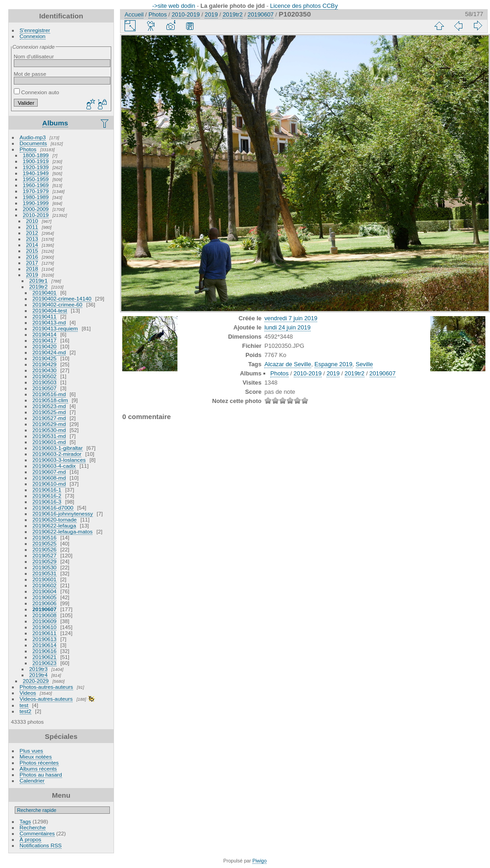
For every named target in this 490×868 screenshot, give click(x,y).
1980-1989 (36, 197)
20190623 (45, 663)
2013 (32, 239)
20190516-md (49, 394)
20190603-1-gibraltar (58, 448)
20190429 (45, 364)
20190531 (45, 573)
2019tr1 (39, 281)
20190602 (45, 585)
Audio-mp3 (33, 137)
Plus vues (31, 751)
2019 (32, 275)
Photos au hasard (41, 774)
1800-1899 (36, 155)
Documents (34, 143)
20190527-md (49, 418)
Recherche (33, 827)
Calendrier (32, 780)
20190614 (45, 645)
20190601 (45, 579)
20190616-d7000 (53, 508)
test (24, 705)
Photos (28, 149)
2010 (32, 221)
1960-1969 (36, 185)
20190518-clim (50, 400)
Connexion (33, 36)
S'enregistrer (35, 30)
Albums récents (38, 769)
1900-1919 (36, 161)
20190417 (45, 340)
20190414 (45, 334)
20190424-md (49, 352)
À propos (31, 839)
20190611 (45, 633)
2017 (32, 263)
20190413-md (49, 322)
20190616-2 (47, 496)
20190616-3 (47, 502)
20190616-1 (47, 490)
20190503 (45, 382)
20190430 (45, 370)
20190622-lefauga (54, 525)
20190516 (45, 537)
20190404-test (50, 310)
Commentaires (37, 833)
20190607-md (49, 472)
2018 (32, 269)
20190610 (45, 627)
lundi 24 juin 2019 (287, 327)
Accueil (134, 14)
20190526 (45, 549)
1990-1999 (36, 203)
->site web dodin (174, 6)
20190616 (45, 651)
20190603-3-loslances (59, 460)
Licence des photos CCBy (304, 6)
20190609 (45, 621)
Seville (365, 364)
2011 (32, 227)
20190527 (45, 555)
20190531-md (49, 436)
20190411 (45, 316)
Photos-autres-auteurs (46, 687)
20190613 (45, 639)
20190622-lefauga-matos (63, 531)
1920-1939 (36, 167)
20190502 (45, 376)
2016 (32, 257)
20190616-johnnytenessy (63, 513)
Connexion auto (37, 92)
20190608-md (49, 478)
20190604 (45, 591)
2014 (32, 245)
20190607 (45, 609)
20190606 (45, 603)
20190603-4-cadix (54, 466)
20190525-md (49, 412)
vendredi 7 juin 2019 (291, 318)
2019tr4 (39, 675)
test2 (26, 711)
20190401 (45, 292)
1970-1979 (36, 191)
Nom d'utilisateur (34, 56)
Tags (26, 821)
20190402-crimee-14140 (62, 298)
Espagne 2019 (333, 364)
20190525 (45, 543)
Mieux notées (36, 757)
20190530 (45, 567)
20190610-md (49, 484)
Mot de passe (30, 74)
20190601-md (49, 442)
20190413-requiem (55, 328)
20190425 (45, 358)
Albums (55, 123)
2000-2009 (36, 209)
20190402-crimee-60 (58, 304)
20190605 (45, 597)
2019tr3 (39, 669)
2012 (32, 233)
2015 (32, 251)
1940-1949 (36, 173)
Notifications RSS (41, 845)
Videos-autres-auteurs (46, 699)
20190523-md (49, 406)
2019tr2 (39, 286)
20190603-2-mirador (57, 454)
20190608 (45, 615)
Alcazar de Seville (288, 364)
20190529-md (49, 424)
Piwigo (259, 861)
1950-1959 (36, 179)
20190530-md (49, 430)
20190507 (45, 388)
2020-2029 (36, 681)
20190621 (45, 657)
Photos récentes (39, 763)
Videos (28, 693)
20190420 (45, 346)
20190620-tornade (55, 519)
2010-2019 (36, 215)
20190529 (45, 561)
